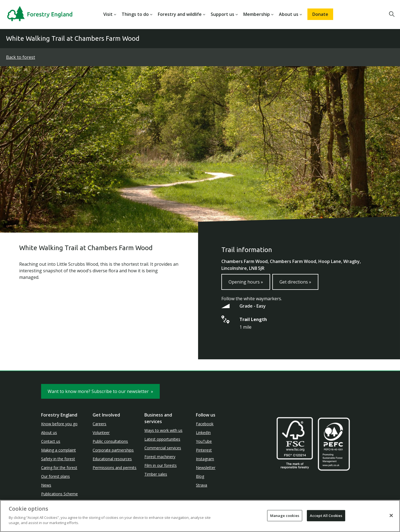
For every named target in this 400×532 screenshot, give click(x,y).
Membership (257, 14)
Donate (320, 14)
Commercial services (163, 448)
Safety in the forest (58, 459)
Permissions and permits (115, 468)
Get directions (295, 282)
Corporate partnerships (113, 450)
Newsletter (206, 468)
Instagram (205, 459)
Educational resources (112, 459)
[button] (392, 14)
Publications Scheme (59, 494)
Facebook (205, 424)
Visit (108, 14)
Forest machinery (160, 457)
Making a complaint (58, 450)
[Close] (391, 515)
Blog (200, 476)
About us (289, 14)
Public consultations (110, 441)
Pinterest (204, 450)
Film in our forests (161, 465)
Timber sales (156, 474)
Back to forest (21, 57)
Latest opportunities (162, 439)
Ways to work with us (163, 430)
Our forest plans (55, 476)
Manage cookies (285, 515)
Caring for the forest (59, 468)
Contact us (51, 441)
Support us (222, 14)
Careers (99, 424)
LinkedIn (203, 433)
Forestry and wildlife (180, 14)
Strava (202, 485)
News (46, 485)
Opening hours (246, 282)
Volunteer (101, 433)
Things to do (135, 14)
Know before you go (59, 424)
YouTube (204, 441)
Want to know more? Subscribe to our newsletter (100, 391)
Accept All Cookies (326, 515)
